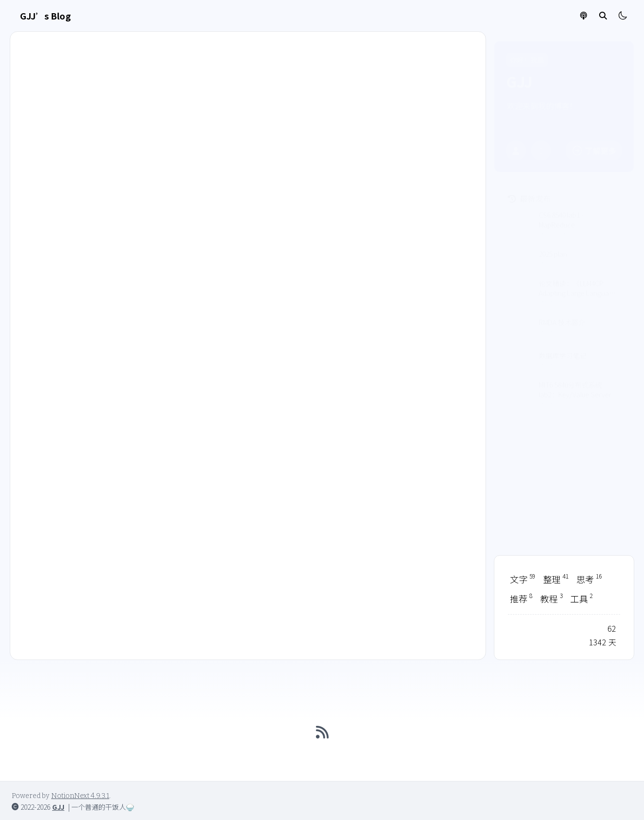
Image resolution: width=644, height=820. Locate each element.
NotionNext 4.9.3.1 (80, 796)
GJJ (58, 807)
